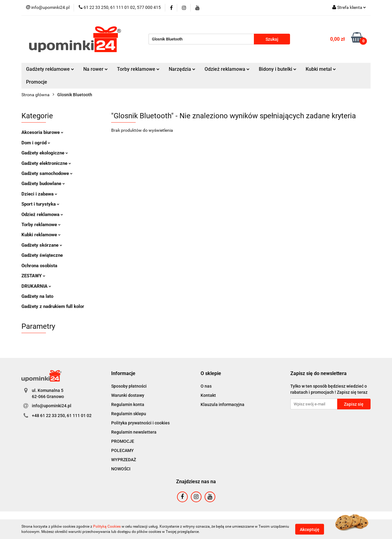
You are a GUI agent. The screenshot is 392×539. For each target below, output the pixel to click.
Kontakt (208, 395)
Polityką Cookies (107, 526)
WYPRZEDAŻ (124, 460)
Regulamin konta (128, 404)
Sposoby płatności (129, 386)
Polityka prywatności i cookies (140, 423)
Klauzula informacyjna (222, 404)
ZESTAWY (33, 276)
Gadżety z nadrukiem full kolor (53, 306)
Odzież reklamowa (227, 69)
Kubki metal (321, 69)
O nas (206, 386)
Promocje (37, 82)
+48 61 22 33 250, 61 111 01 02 (62, 416)
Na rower (96, 69)
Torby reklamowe (138, 69)
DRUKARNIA (36, 286)
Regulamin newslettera (134, 432)
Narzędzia (182, 69)
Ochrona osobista (39, 266)
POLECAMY (123, 450)
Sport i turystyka (40, 204)
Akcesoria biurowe (42, 132)
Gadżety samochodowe (47, 173)
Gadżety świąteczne (42, 255)
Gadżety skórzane (42, 245)
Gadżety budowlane (43, 184)
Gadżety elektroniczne (46, 163)
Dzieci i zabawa (39, 194)
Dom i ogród (36, 143)
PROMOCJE (123, 441)
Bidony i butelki (278, 69)
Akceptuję (310, 529)
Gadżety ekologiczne (45, 153)
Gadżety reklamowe (50, 69)
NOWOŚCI (121, 469)
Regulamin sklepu (129, 414)
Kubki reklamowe (41, 235)
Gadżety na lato (37, 296)
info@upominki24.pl (52, 406)
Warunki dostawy (128, 395)
